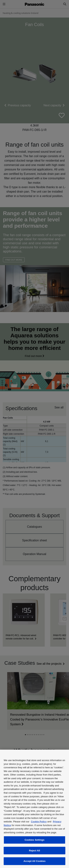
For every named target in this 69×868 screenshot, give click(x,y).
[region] (34, 809)
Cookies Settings (35, 840)
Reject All (34, 851)
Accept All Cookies (35, 861)
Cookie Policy (39, 822)
